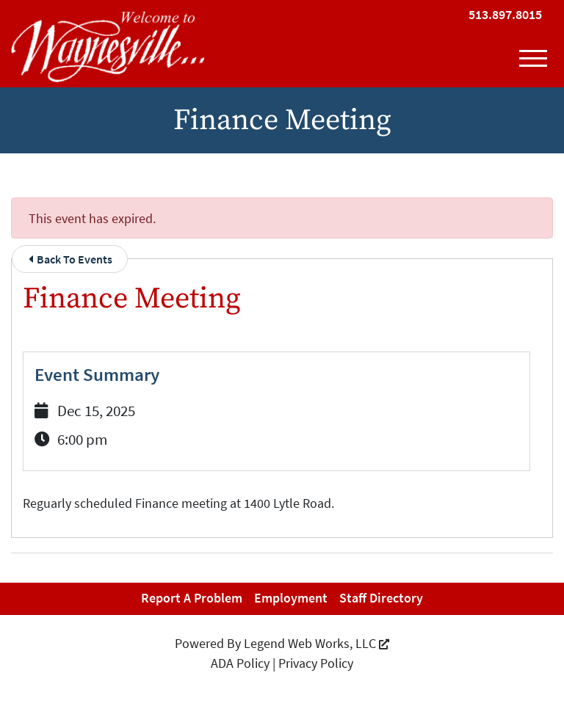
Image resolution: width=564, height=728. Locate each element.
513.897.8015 (505, 14)
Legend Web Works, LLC (317, 643)
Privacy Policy (316, 663)
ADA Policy (240, 663)
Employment (291, 598)
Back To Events (70, 259)
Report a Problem (192, 598)
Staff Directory (381, 598)
